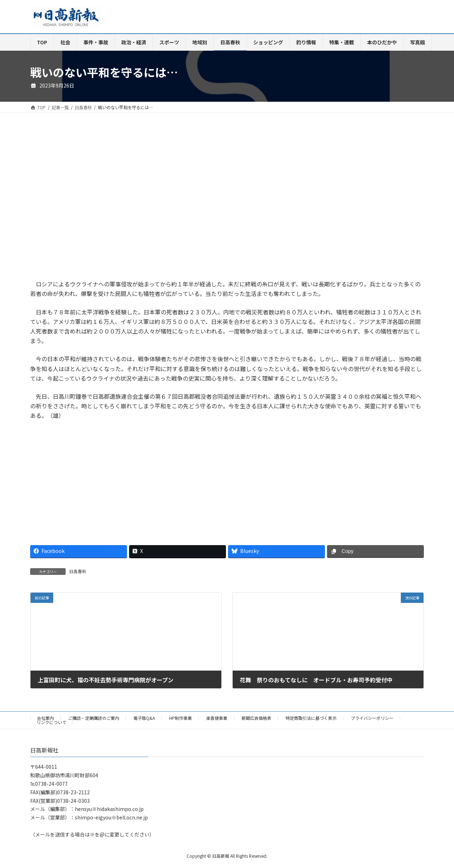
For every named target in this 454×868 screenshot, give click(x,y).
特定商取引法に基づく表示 (311, 718)
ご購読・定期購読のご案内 (94, 718)
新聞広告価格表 (256, 718)
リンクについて (51, 722)
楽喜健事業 (217, 718)
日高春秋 (78, 571)
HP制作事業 (181, 718)
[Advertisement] (126, 203)
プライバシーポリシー (372, 718)
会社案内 (45, 718)
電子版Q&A (144, 718)
